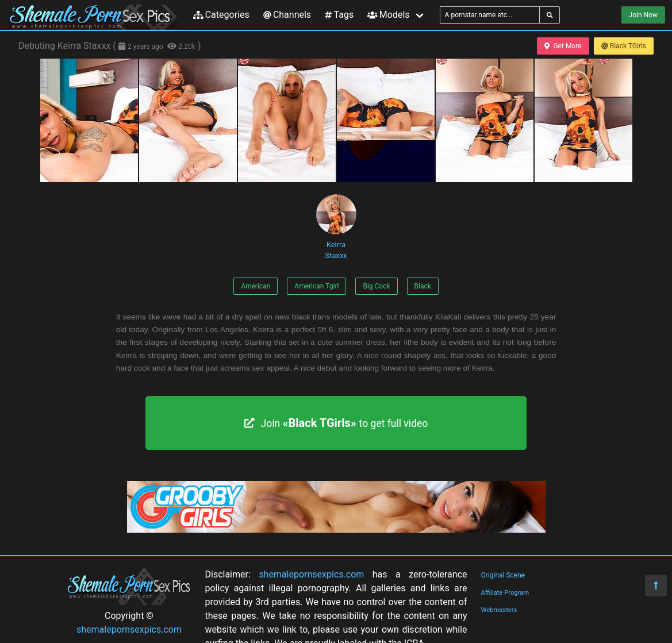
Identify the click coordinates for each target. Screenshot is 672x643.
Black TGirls (624, 46)
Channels (287, 15)
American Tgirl (316, 286)
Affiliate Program (505, 593)
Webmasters (499, 610)
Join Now (643, 15)
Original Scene (503, 575)
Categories (221, 15)
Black (423, 286)
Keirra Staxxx (336, 227)
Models (388, 15)
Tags (339, 15)
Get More (563, 46)
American (256, 286)
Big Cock (376, 286)
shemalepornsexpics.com (129, 629)
